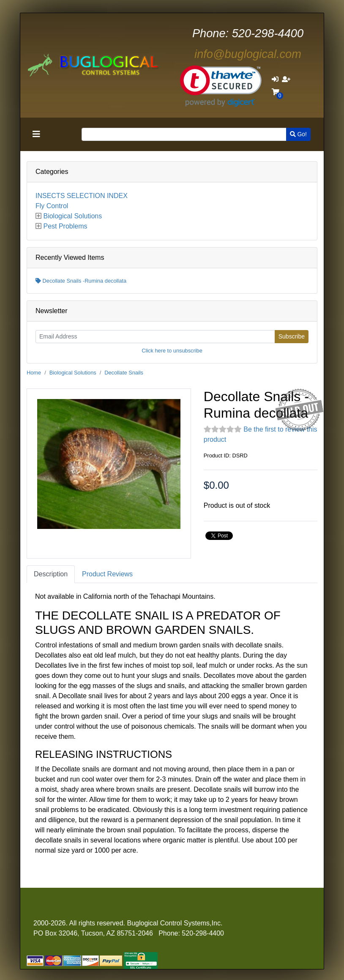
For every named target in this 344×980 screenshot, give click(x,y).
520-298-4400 (248, 33)
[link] (221, 86)
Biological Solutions (72, 216)
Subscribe (292, 336)
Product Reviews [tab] (107, 574)
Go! (298, 134)
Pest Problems (65, 226)
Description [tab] (51, 574)
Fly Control (52, 206)
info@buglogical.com (248, 54)
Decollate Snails (124, 373)
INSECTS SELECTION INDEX (82, 196)
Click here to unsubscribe (172, 351)
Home (34, 373)
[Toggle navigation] (36, 134)
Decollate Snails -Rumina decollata (81, 281)
